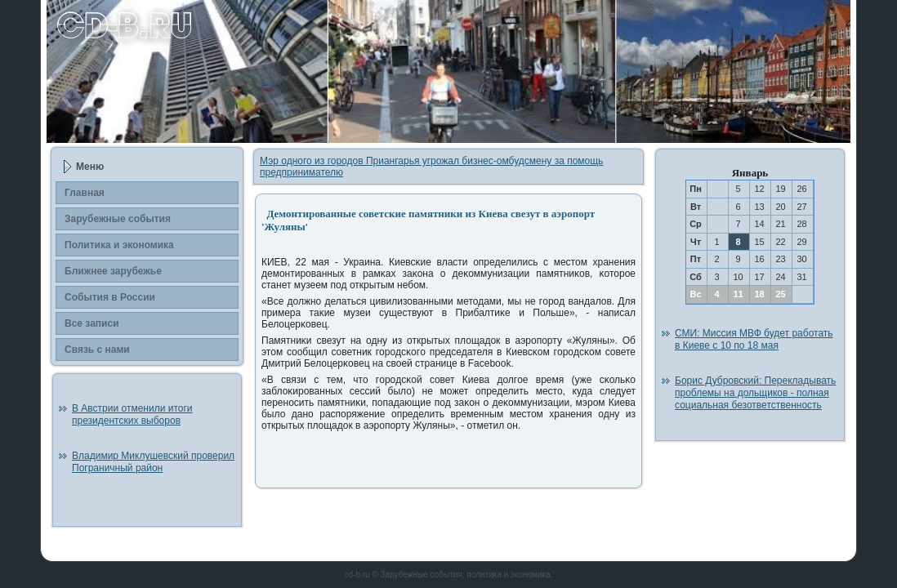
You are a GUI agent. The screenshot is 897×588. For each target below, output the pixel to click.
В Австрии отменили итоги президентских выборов (132, 414)
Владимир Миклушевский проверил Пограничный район (153, 462)
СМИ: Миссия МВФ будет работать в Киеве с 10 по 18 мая (754, 339)
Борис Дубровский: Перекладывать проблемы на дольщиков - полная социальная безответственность (755, 393)
